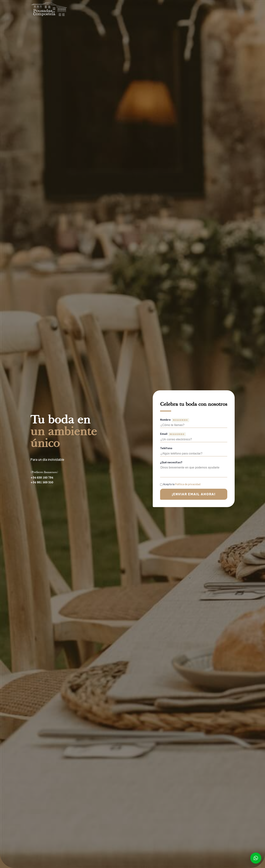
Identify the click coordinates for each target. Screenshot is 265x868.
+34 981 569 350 (42, 482)
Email (173, 434)
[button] (256, 858)
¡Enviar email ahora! (194, 494)
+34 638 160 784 (42, 478)
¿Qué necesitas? (171, 462)
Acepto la (182, 484)
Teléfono (166, 448)
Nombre (175, 420)
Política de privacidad (188, 484)
